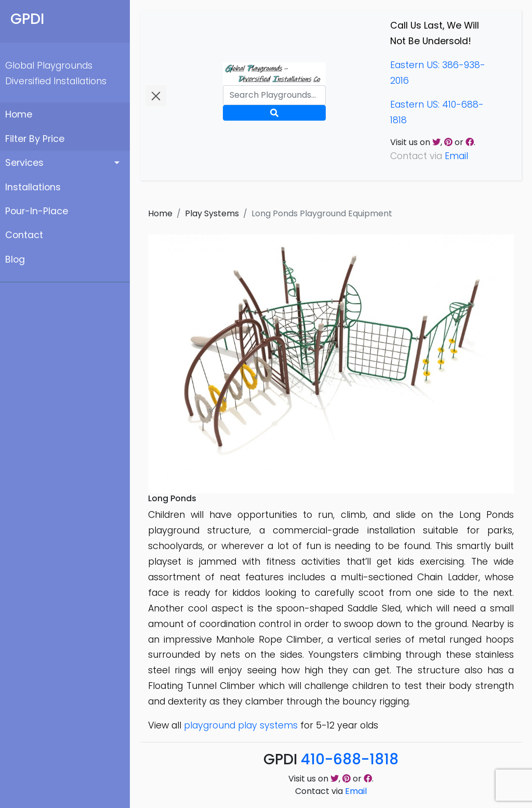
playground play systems (241, 725)
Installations (33, 187)
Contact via (331, 791)
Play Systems (212, 213)
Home (19, 114)
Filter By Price (35, 139)
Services (24, 163)
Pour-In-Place (37, 211)
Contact (24, 235)
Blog (15, 259)
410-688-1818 (350, 759)
